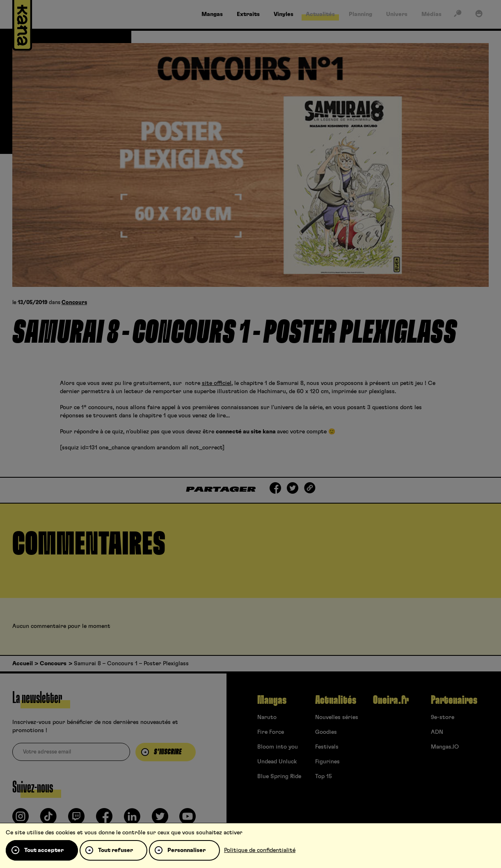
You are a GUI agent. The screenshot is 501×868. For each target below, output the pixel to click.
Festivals (327, 747)
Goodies (326, 732)
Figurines (327, 762)
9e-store (443, 717)
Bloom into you (278, 747)
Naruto (267, 717)
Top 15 (324, 776)
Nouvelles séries (337, 717)
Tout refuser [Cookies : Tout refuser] (116, 850)
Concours (74, 303)
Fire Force (271, 732)
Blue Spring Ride (279, 776)
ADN (437, 732)
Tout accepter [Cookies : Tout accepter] (44, 850)
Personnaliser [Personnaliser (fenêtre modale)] (186, 850)
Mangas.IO (445, 747)
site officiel (217, 383)
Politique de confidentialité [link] (260, 850)
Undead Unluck (277, 762)
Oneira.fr (391, 700)
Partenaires (454, 700)
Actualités (336, 700)
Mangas (272, 700)
